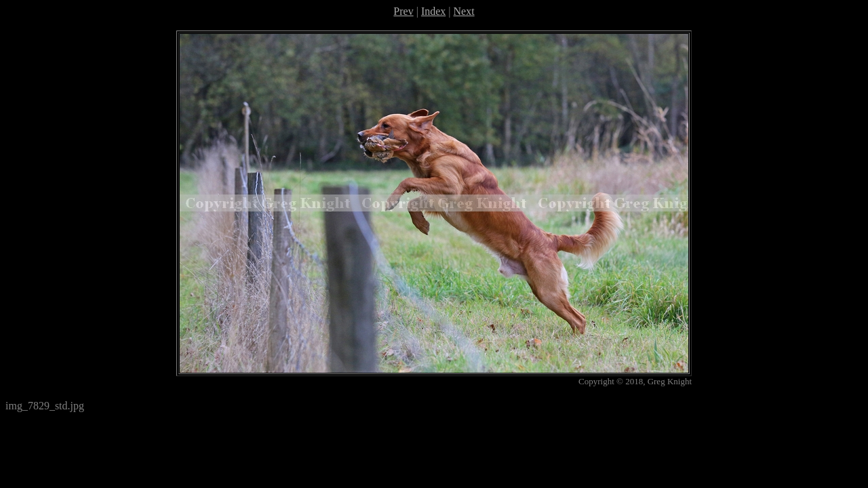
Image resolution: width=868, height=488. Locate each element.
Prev (403, 11)
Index (433, 11)
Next (464, 11)
